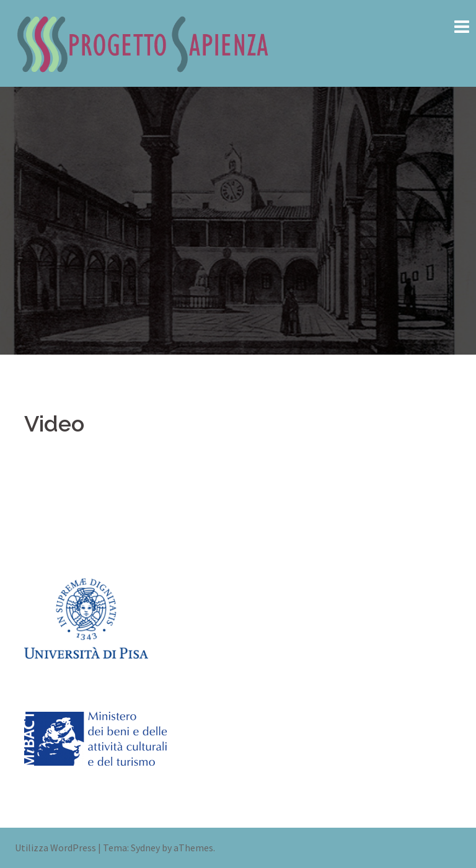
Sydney (145, 848)
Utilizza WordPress (55, 848)
